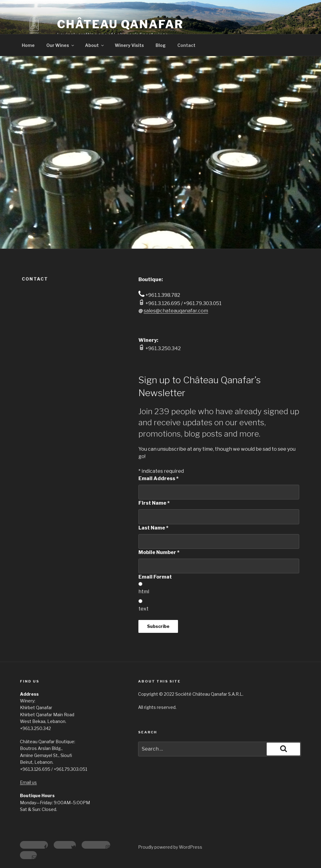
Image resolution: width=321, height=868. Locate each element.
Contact (186, 45)
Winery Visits (129, 45)
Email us (28, 782)
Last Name (153, 528)
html (144, 592)
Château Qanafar (120, 24)
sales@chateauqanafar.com (176, 311)
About (95, 45)
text (143, 609)
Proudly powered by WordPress (170, 847)
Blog (161, 45)
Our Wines (61, 45)
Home (28, 45)
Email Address (159, 478)
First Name (154, 503)
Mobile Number (159, 552)
